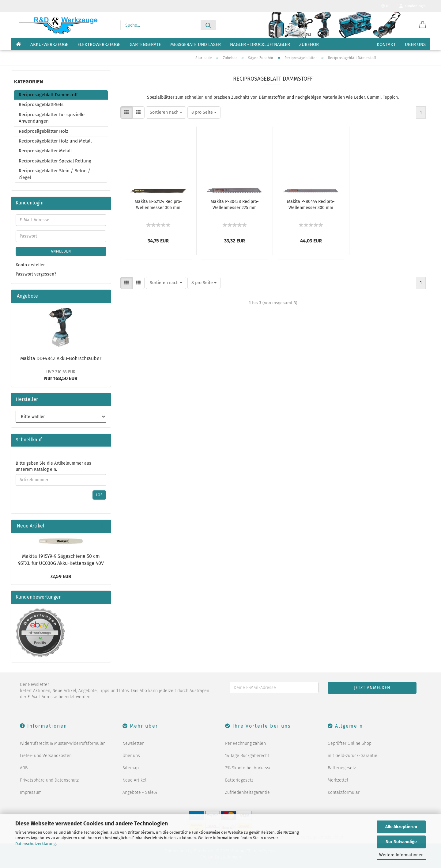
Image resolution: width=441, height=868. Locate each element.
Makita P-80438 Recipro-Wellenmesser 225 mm (235, 205)
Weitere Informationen (401, 855)
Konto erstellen (31, 265)
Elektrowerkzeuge (99, 44)
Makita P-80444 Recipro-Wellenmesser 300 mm (311, 205)
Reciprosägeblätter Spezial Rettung (55, 161)
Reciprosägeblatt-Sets (41, 105)
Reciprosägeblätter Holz (43, 131)
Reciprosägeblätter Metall (45, 151)
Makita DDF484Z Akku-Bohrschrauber (61, 358)
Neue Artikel (134, 780)
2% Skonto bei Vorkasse (248, 768)
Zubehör (309, 44)
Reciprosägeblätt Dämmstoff (48, 95)
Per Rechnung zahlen (245, 743)
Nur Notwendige (401, 842)
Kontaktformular (344, 792)
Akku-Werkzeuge (49, 44)
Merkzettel (338, 780)
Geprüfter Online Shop (350, 743)
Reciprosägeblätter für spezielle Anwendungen (52, 118)
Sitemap (131, 768)
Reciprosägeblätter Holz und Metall (55, 141)
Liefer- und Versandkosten (46, 756)
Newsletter (133, 743)
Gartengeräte (145, 44)
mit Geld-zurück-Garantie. (353, 756)
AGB (24, 768)
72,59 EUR (61, 576)
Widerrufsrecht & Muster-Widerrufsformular (62, 743)
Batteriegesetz (239, 780)
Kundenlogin (413, 6)
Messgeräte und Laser (196, 44)
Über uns (415, 44)
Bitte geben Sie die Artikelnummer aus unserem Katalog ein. (53, 466)
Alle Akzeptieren (401, 827)
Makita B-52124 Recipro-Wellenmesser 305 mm (158, 205)
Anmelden (61, 251)
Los (99, 495)
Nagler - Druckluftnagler (260, 44)
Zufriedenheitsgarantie (247, 792)
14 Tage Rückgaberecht (247, 756)
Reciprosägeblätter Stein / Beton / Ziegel (55, 174)
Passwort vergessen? (36, 274)
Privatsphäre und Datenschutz (49, 780)
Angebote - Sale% (140, 792)
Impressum (31, 792)
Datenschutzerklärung (36, 844)
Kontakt (386, 44)
